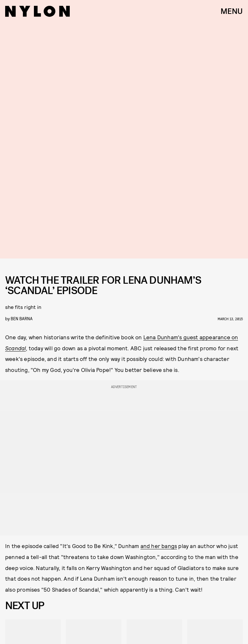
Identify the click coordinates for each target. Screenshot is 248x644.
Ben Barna (22, 318)
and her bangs (159, 546)
